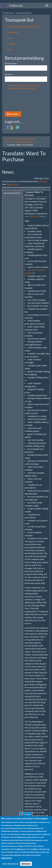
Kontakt (11, 44)
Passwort (9, 74)
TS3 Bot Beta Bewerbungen (20, 142)
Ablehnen (26, 864)
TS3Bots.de (16, 6)
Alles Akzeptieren (10, 864)
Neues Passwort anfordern (23, 88)
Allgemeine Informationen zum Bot (23, 26)
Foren (10, 38)
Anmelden (13, 114)
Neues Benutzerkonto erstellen (25, 85)
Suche (10, 50)
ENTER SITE (35, 216)
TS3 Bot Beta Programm (24, 139)
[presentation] (16, 101)
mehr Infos (6, 858)
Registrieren (13, 184)
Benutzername (11, 63)
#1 (48, 189)
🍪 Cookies (26, 814)
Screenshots (13, 32)
